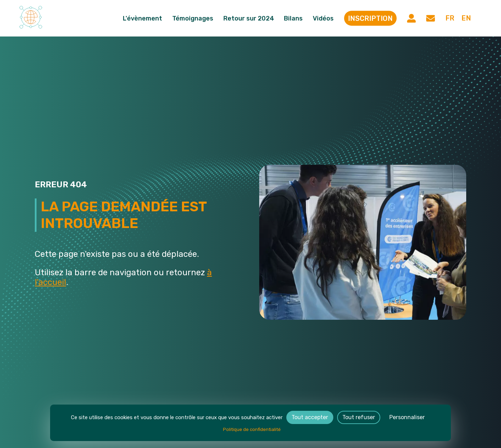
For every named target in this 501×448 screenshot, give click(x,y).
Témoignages (196, 18)
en (466, 18)
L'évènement (146, 18)
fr (449, 18)
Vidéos (327, 18)
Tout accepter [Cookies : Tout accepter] (310, 417)
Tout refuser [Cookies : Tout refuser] (359, 417)
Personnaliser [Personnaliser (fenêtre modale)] (407, 417)
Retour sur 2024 (252, 18)
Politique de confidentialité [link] (252, 429)
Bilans (297, 18)
